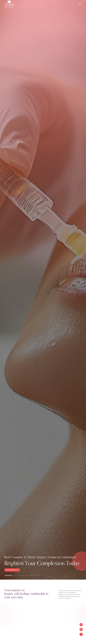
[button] (10, 575)
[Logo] (12, 4)
